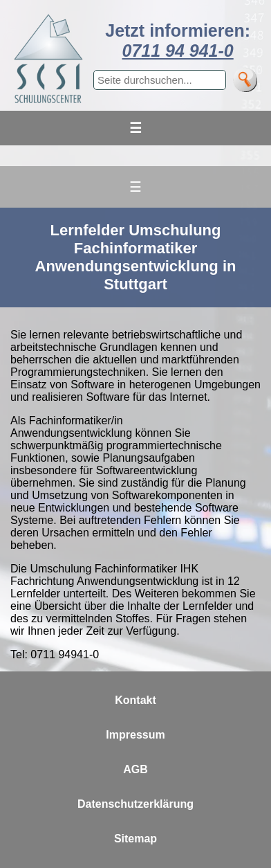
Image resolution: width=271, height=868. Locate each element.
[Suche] (245, 80)
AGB (135, 769)
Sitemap (135, 839)
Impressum (135, 735)
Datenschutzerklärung (135, 804)
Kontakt (135, 700)
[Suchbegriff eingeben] (160, 80)
